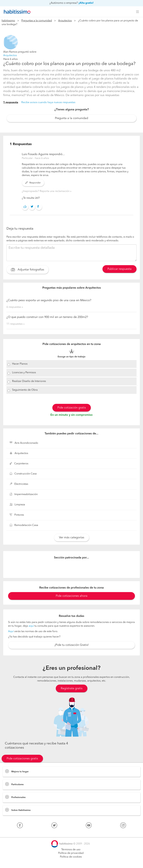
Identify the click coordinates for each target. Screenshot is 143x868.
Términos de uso (71, 850)
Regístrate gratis (72, 688)
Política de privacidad (71, 853)
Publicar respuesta (119, 269)
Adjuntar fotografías (28, 270)
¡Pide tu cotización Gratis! (72, 645)
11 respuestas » (16, 324)
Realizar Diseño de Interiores (29, 381)
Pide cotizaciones (71, 863)
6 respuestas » (15, 307)
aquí (31, 626)
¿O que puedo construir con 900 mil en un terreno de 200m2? (47, 317)
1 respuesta (11, 102)
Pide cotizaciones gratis (22, 759)
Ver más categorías (72, 538)
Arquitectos (65, 21)
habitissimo (8, 21)
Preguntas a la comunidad (37, 21)
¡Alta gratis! (86, 3)
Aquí (11, 631)
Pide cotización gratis (72, 408)
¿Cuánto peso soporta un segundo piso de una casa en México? (49, 300)
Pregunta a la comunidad (71, 118)
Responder (33, 183)
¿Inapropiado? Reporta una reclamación (46, 191)
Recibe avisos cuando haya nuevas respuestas (48, 102)
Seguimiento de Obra (25, 390)
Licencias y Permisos (24, 373)
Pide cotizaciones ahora (72, 596)
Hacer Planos (20, 364)
